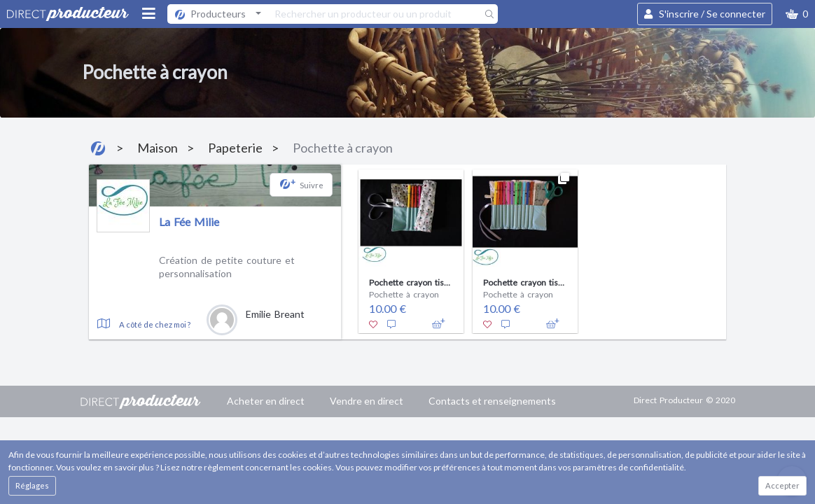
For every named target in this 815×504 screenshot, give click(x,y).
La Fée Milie (189, 222)
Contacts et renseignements (492, 401)
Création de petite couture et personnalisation (227, 267)
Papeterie (235, 148)
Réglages (32, 485)
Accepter (782, 485)
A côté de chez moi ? (155, 324)
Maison (158, 148)
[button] (797, 14)
